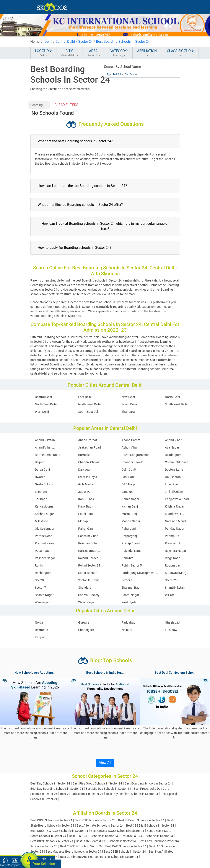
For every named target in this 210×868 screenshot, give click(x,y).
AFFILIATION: (147, 53)
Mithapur (84, 521)
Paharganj (129, 529)
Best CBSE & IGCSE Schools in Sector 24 (117, 831)
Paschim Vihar (88, 536)
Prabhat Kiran (44, 543)
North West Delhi (89, 404)
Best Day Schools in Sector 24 (50, 783)
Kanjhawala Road (177, 499)
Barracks (84, 455)
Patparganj (129, 536)
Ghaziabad (172, 622)
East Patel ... (130, 477)
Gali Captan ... (174, 477)
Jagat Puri (85, 492)
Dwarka (40, 477)
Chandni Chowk (89, 462)
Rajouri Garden (88, 558)
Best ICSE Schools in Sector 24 (95, 820)
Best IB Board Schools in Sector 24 (141, 820)
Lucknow (171, 630)
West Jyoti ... (130, 602)
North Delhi (172, 397)
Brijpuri (40, 462)
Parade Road (44, 536)
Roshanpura (43, 573)
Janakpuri (128, 492)
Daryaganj (85, 470)
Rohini (39, 565)
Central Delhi (65, 42)
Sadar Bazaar (87, 573)
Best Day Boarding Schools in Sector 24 (57, 789)
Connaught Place (177, 462)
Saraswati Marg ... (177, 573)
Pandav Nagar (175, 529)
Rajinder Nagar (45, 558)
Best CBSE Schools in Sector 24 (51, 820)
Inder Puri (171, 484)
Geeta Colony (44, 484)
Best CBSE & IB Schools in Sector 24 (150, 825)
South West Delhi (176, 404)
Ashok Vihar (130, 447)
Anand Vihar (173, 440)
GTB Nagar (129, 484)
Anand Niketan (45, 440)
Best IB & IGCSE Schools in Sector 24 (93, 836)
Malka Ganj (129, 514)
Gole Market (86, 484)
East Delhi (85, 397)
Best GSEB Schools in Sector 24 (125, 852)
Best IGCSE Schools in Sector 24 (52, 841)
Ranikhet (128, 558)
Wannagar (42, 602)
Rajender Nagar (132, 551)
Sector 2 (127, 580)
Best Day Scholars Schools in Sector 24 (132, 794)
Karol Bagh (86, 506)
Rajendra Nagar (176, 551)
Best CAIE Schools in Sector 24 (126, 846)
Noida (39, 622)
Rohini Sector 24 (89, 565)
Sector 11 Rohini (89, 580)
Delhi (48, 42)
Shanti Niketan (175, 588)
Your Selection (46, 863)
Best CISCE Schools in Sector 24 (81, 846)
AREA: (94, 53)
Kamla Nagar (130, 499)
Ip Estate (41, 492)
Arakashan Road (90, 447)
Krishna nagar (44, 514)
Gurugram (85, 622)
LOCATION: (44, 53)
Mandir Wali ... (174, 514)
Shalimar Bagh (131, 588)
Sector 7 (40, 588)
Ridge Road (173, 558)
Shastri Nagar (44, 595)
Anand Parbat (88, 440)
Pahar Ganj (86, 529)
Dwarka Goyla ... (89, 477)
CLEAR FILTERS (66, 105)
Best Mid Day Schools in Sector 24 (108, 789)
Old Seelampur (45, 529)
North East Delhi (46, 404)
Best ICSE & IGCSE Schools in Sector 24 (147, 836)
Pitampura (172, 536)
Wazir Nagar (87, 602)
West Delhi (42, 412)
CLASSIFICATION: (180, 53)
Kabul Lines (86, 499)
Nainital (127, 630)
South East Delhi (89, 412)
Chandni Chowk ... (134, 462)
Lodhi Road (86, 514)
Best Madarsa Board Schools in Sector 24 (73, 852)
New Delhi (128, 397)
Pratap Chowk (131, 543)
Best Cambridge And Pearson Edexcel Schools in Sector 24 (99, 857)
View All (105, 763)
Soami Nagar (130, 595)
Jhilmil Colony (174, 492)
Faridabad (129, 622)
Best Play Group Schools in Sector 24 (97, 783)
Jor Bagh (41, 499)
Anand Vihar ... (45, 447)
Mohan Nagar (131, 521)
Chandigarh (86, 630)
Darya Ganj (42, 470)
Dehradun (42, 630)
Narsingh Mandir (176, 521)
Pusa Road (42, 551)
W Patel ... (172, 595)
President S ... (174, 543)
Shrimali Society (89, 595)
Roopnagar (173, 565)
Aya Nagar (172, 447)
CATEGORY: (119, 53)
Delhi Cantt (129, 470)
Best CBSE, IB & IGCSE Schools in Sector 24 (59, 831)
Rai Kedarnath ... (90, 551)
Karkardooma (44, 506)
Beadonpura (173, 455)
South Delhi (129, 404)
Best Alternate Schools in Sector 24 (100, 825)
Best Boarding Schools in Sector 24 (123, 42)
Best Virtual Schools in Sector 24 (82, 794)
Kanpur (40, 637)
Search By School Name (122, 67)
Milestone (41, 521)
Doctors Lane (174, 470)
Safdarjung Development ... (140, 573)
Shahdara (128, 412)
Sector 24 (85, 42)
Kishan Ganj (130, 506)
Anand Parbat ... (133, 440)
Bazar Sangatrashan (136, 455)
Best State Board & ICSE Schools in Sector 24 (106, 841)
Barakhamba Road (48, 455)
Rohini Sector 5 (132, 565)
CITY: (70, 53)
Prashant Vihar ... (90, 543)
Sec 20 (39, 580)
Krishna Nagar (175, 506)
